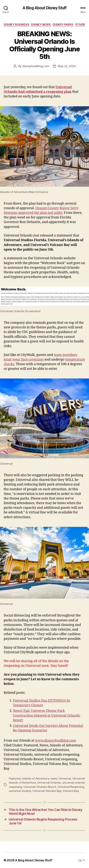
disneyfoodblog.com (36, 66)
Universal (65, 778)
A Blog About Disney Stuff (44, 8)
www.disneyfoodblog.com (56, 741)
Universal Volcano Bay (47, 791)
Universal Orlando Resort (40, 787)
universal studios (20, 791)
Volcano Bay (71, 791)
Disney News (41, 24)
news (54, 778)
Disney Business (17, 24)
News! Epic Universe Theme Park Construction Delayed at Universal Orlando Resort (47, 715)
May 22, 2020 (67, 66)
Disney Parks (63, 24)
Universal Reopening (71, 787)
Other (80, 24)
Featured (15, 778)
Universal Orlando (49, 783)
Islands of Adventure (35, 778)
